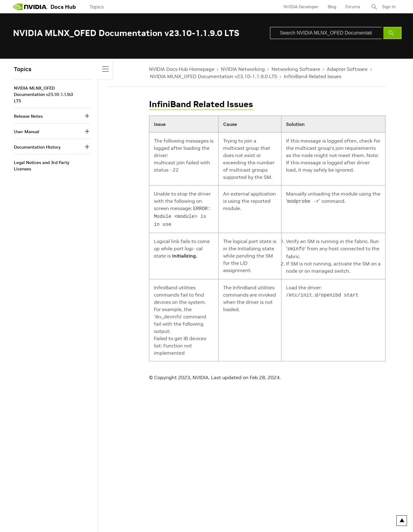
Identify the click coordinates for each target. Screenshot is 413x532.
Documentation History (37, 147)
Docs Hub (63, 7)
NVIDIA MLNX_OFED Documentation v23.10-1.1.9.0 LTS (214, 76)
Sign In (389, 7)
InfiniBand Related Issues (313, 76)
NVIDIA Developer (301, 7)
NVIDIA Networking (243, 69)
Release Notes (28, 116)
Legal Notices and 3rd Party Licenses (42, 166)
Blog (332, 7)
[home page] (30, 7)
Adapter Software (347, 69)
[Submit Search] (392, 33)
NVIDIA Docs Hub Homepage (182, 69)
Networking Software (296, 69)
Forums (353, 7)
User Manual (27, 132)
